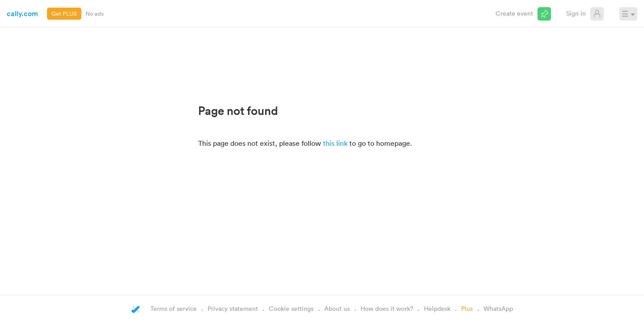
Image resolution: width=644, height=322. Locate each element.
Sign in (576, 13)
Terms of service (174, 308)
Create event (514, 13)
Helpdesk (437, 308)
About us (337, 308)
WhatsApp (498, 308)
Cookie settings (291, 308)
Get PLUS (64, 13)
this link (335, 143)
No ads (95, 13)
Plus (467, 308)
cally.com (22, 13)
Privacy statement (233, 308)
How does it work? (387, 308)
